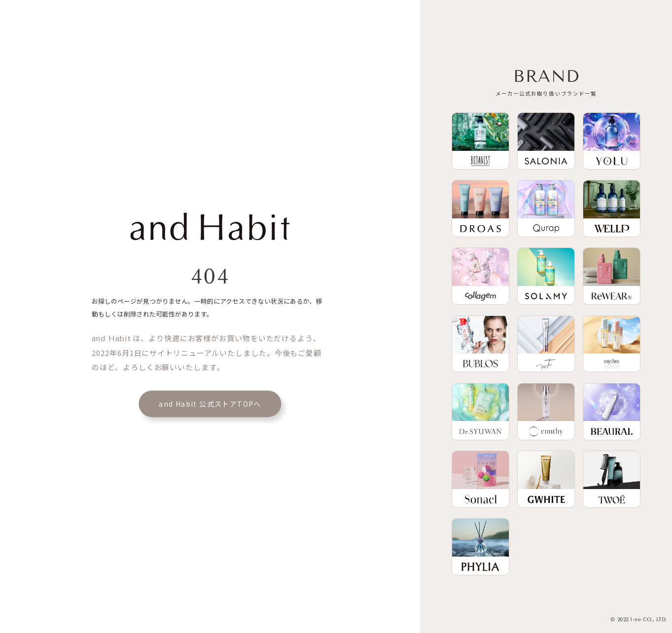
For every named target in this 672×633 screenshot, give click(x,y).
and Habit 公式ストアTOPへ (210, 404)
